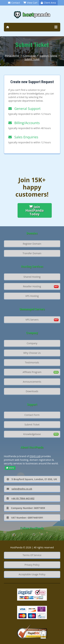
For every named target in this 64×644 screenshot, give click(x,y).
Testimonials (32, 362)
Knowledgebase (32, 434)
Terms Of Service (32, 555)
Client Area (48, 3)
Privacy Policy (32, 565)
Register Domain (32, 244)
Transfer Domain (32, 253)
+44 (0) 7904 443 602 (21, 498)
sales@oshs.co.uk (19, 489)
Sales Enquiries (23, 137)
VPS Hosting (32, 296)
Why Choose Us (32, 353)
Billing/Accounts (24, 123)
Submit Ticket (32, 59)
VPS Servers (32, 320)
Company (32, 343)
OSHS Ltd (35, 456)
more (10, 468)
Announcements (32, 382)
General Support (24, 109)
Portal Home (12, 56)
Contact (14, 3)
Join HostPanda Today (35, 210)
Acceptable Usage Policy (32, 574)
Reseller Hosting (32, 286)
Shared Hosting (32, 277)
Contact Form (32, 415)
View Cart (30, 3)
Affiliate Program (32, 372)
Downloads (32, 391)
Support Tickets (48, 56)
